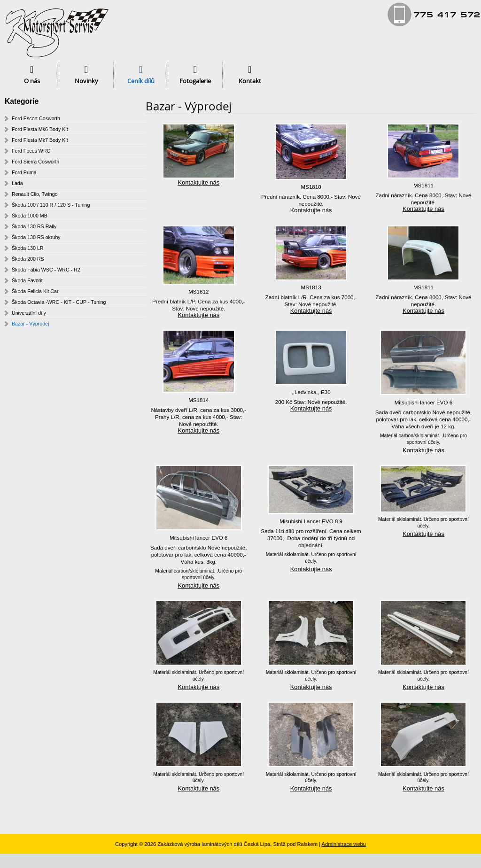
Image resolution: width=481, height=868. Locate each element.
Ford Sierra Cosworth (35, 162)
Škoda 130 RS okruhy (36, 237)
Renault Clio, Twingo (35, 194)
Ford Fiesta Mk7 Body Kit (40, 140)
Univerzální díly (29, 313)
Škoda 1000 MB (30, 216)
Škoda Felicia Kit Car (35, 291)
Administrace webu (344, 844)
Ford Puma (24, 172)
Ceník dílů (141, 81)
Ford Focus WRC (31, 151)
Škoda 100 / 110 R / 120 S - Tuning (51, 205)
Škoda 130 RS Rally (34, 226)
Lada (17, 183)
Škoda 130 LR (28, 248)
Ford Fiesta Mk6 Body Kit (40, 129)
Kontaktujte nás (198, 182)
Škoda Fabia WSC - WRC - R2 (46, 270)
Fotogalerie (195, 81)
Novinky (86, 81)
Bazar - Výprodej (30, 324)
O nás (32, 81)
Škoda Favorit (27, 280)
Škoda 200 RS (28, 259)
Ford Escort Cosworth (36, 118)
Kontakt (250, 81)
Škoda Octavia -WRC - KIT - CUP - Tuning (59, 302)
